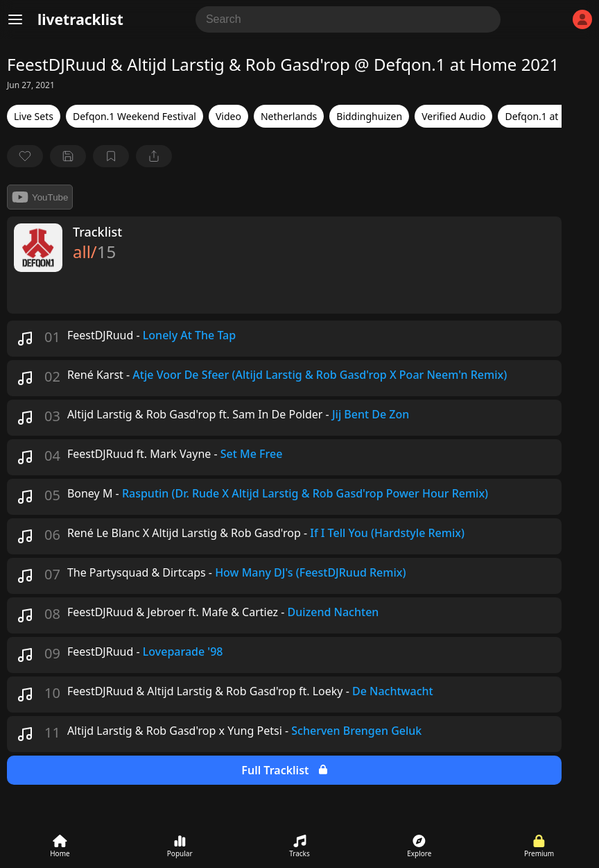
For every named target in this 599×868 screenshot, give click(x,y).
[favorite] (25, 156)
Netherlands (289, 116)
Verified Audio (453, 116)
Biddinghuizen (369, 116)
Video (228, 116)
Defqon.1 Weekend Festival (134, 116)
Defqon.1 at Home (546, 116)
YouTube (40, 197)
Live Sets (34, 116)
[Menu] (15, 19)
